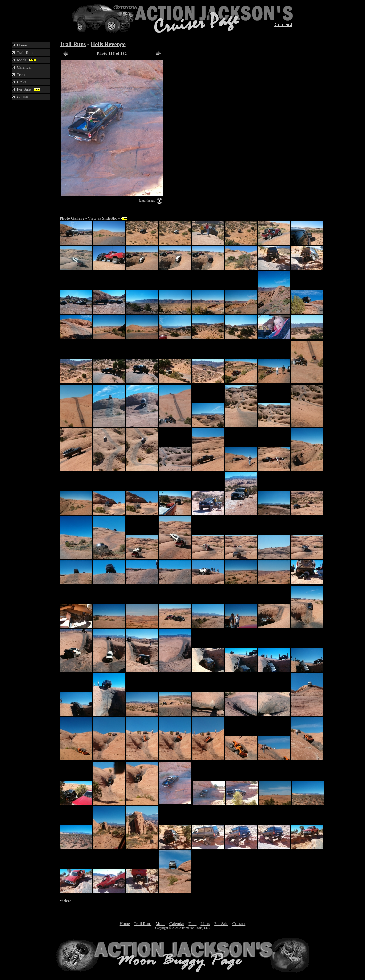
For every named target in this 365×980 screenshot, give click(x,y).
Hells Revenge (108, 44)
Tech (192, 923)
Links (205, 923)
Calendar (177, 923)
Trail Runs (73, 44)
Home (125, 923)
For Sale (221, 923)
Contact (239, 923)
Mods (160, 923)
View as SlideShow (104, 218)
